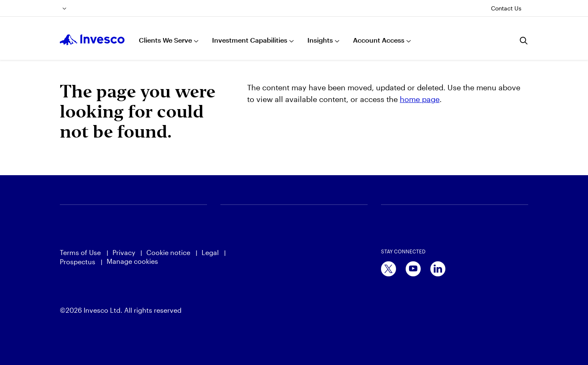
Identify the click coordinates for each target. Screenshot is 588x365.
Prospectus (78, 262)
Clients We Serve (165, 40)
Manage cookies (132, 261)
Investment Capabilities (250, 40)
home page (420, 99)
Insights (320, 40)
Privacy (124, 252)
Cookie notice (168, 252)
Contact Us (506, 8)
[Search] (524, 41)
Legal (210, 252)
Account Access (379, 40)
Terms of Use (81, 252)
